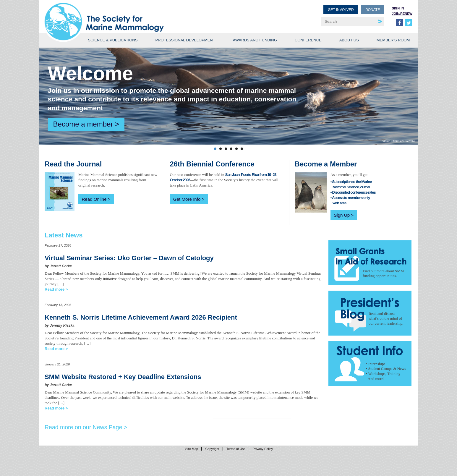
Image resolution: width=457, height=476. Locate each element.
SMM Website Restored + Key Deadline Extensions (123, 377)
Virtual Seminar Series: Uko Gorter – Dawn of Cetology (129, 258)
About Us (349, 40)
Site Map (192, 449)
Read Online (94, 199)
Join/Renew (402, 14)
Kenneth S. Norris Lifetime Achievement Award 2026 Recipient (141, 317)
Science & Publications (113, 40)
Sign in (398, 8)
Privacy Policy (263, 449)
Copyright (212, 449)
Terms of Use (236, 449)
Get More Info (187, 199)
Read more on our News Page (83, 427)
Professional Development (185, 40)
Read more (55, 289)
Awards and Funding (255, 40)
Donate (373, 10)
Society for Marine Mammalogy (137, 14)
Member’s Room (393, 40)
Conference (308, 40)
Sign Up (342, 215)
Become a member (83, 124)
